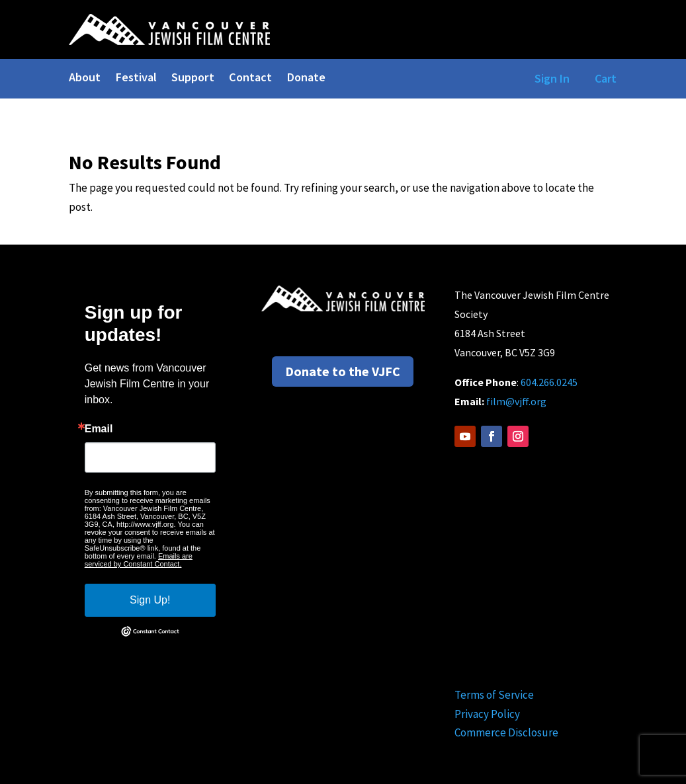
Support (193, 79)
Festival (136, 79)
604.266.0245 (549, 382)
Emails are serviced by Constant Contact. (139, 560)
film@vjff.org (516, 401)
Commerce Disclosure (506, 732)
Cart (606, 78)
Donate (306, 79)
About (85, 79)
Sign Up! (150, 600)
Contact (250, 79)
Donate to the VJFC (343, 371)
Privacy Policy (487, 714)
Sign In (549, 78)
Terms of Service (494, 695)
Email (99, 429)
